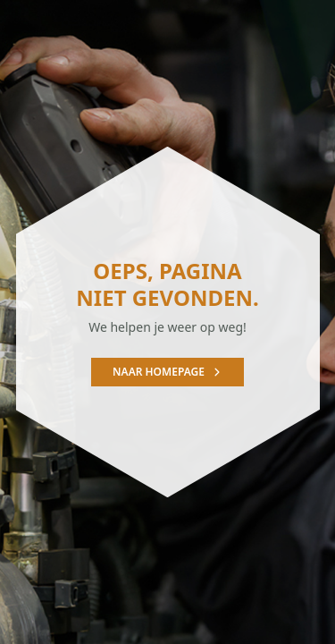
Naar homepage (167, 372)
